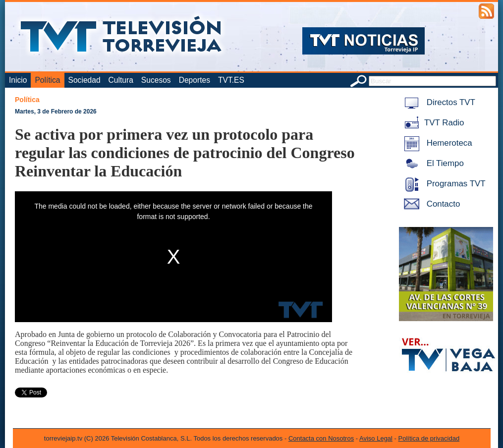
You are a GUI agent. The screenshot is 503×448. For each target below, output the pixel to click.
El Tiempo (432, 163)
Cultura (121, 80)
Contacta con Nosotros (321, 438)
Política (47, 80)
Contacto (430, 204)
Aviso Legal (376, 438)
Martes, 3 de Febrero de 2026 (56, 112)
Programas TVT (443, 184)
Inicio (18, 80)
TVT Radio (432, 123)
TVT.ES (231, 80)
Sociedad (84, 80)
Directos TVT (438, 102)
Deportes (195, 80)
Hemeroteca (436, 143)
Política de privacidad (429, 438)
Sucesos (156, 80)
